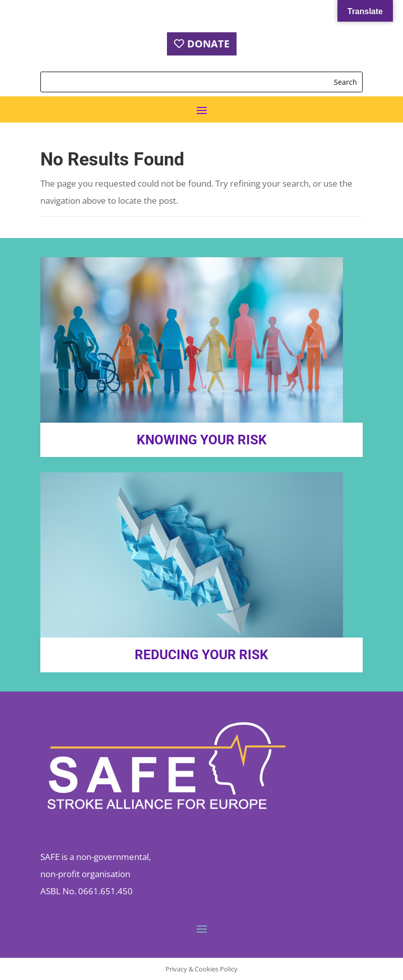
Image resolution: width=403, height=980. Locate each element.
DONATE (208, 44)
